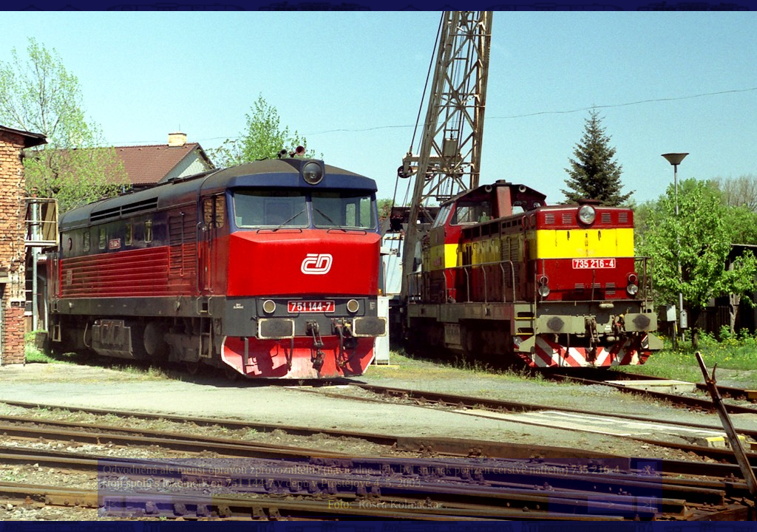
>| (647, 504)
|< (112, 504)
